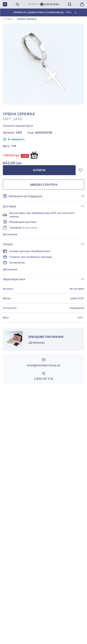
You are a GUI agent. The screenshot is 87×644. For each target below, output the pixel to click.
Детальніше (10, 234)
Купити (39, 170)
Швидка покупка (43, 185)
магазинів (31, 227)
